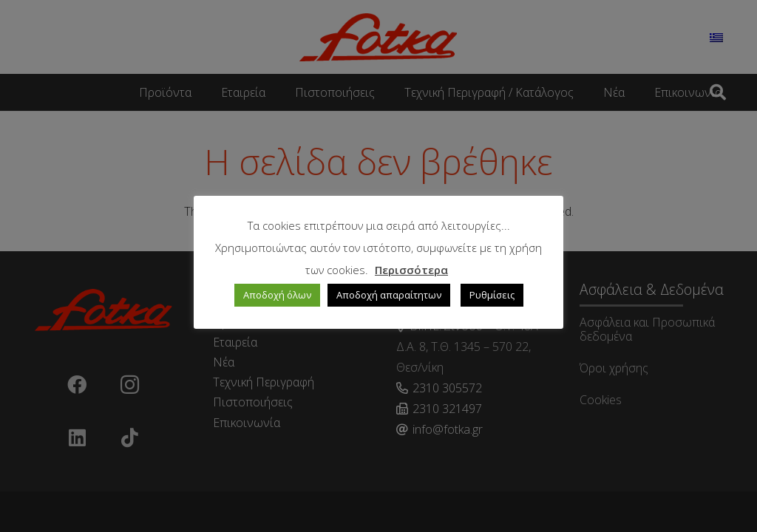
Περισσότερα (411, 270)
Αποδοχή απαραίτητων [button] (389, 295)
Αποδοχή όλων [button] (277, 295)
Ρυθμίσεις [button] (492, 295)
